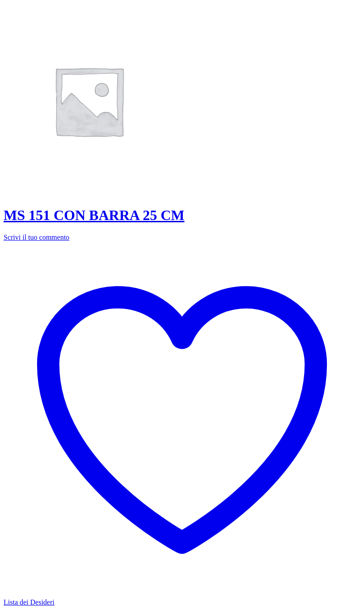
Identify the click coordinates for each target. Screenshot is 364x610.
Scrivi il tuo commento (36, 237)
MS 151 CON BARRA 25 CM (94, 215)
